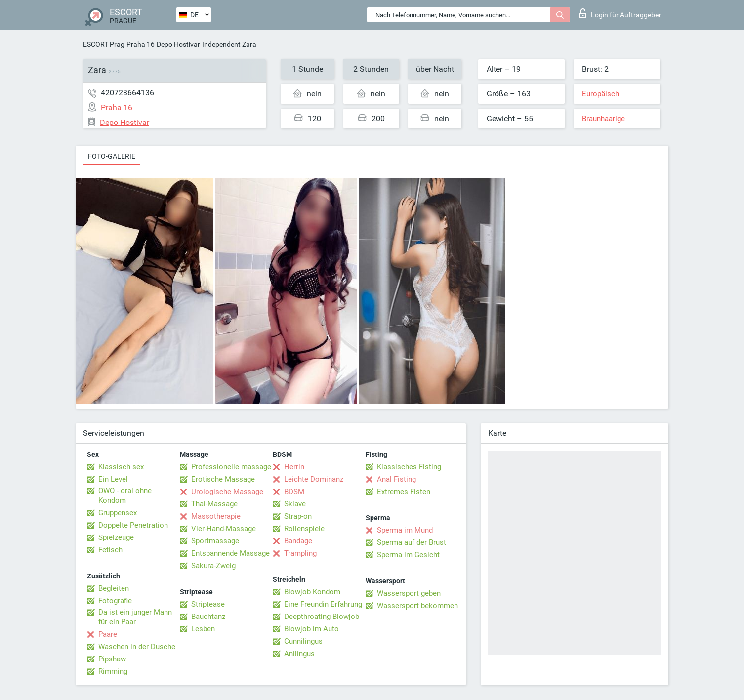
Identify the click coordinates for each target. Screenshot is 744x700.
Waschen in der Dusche (137, 647)
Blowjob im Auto (311, 629)
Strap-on (298, 516)
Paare (108, 634)
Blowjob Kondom (312, 592)
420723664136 (127, 93)
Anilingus (299, 654)
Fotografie (115, 601)
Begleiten (114, 588)
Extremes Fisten (404, 492)
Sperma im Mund (405, 530)
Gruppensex (118, 513)
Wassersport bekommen (417, 606)
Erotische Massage (223, 479)
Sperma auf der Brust (412, 542)
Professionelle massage (231, 467)
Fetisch (110, 550)
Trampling (300, 553)
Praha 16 (141, 44)
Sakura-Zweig (213, 566)
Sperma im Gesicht (408, 555)
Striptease (208, 604)
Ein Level (113, 479)
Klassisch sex (121, 467)
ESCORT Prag (104, 44)
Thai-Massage (214, 504)
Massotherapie (216, 516)
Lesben (203, 629)
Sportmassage (215, 541)
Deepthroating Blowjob (322, 617)
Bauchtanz (208, 617)
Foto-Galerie (112, 156)
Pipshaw (112, 659)
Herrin (294, 467)
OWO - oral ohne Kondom (125, 495)
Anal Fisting (396, 479)
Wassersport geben (409, 593)
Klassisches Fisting (409, 467)
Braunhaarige (603, 119)
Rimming (113, 671)
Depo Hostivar (178, 44)
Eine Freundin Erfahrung (323, 604)
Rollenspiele (304, 529)
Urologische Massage (227, 492)
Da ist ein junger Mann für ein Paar (135, 617)
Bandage (298, 541)
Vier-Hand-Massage (224, 529)
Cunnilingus (303, 641)
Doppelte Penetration (133, 525)
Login (620, 13)
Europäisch (600, 94)
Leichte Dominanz (314, 479)
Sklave (295, 504)
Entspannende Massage (230, 553)
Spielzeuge (116, 537)
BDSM (294, 492)
